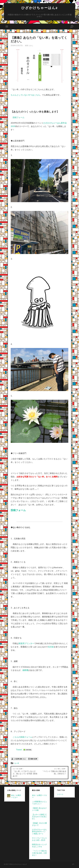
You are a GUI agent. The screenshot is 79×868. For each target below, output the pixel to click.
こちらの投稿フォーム (22, 737)
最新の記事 (34, 759)
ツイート (60, 794)
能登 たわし (29, 45)
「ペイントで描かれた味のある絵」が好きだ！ (54, 771)
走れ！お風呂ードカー (16, 796)
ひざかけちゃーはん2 (40, 8)
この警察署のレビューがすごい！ (39, 803)
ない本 (17, 763)
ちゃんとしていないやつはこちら (25, 95)
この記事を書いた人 (20, 759)
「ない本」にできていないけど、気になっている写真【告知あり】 (25, 772)
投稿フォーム (19, 117)
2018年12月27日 (17, 45)
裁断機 (25, 670)
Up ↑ (74, 864)
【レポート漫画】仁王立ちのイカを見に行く (39, 817)
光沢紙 (51, 647)
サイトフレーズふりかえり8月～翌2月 (39, 839)
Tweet (19, 750)
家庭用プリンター (26, 643)
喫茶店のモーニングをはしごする (39, 845)
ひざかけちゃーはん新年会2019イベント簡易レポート (39, 832)
